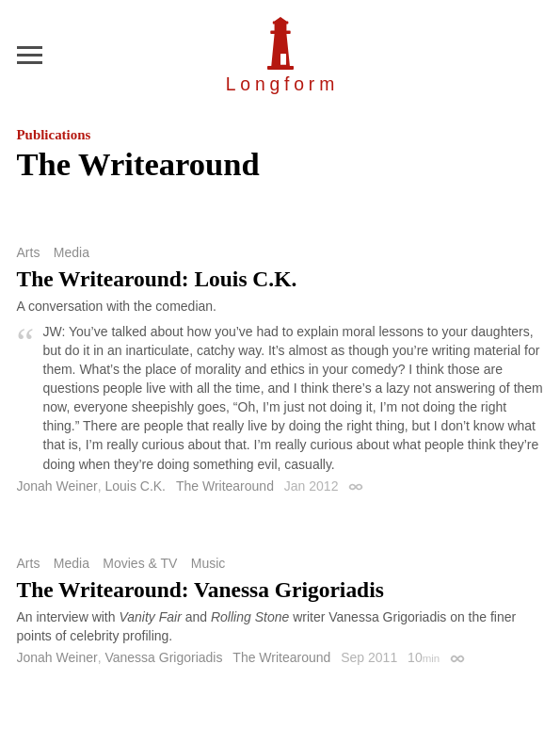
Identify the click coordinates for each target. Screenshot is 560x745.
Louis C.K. (135, 486)
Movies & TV (140, 563)
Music (208, 563)
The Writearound (225, 486)
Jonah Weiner (57, 486)
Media (72, 252)
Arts (29, 252)
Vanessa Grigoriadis (163, 657)
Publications (54, 135)
